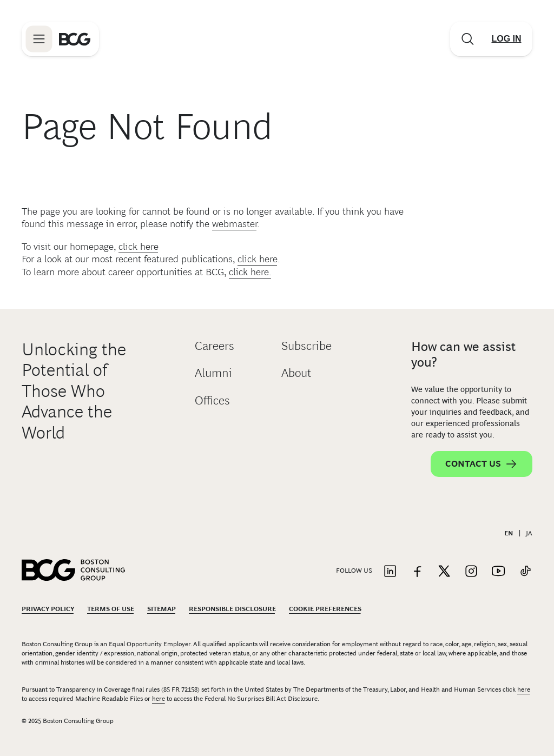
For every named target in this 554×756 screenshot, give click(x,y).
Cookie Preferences (325, 609)
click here (138, 247)
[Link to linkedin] (390, 572)
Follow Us (354, 571)
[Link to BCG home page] (75, 39)
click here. (250, 272)
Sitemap (161, 609)
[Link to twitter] (444, 572)
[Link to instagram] (471, 572)
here (524, 689)
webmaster (235, 224)
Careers (215, 346)
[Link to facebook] (417, 572)
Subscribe (306, 346)
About (296, 373)
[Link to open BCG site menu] (39, 39)
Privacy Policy (48, 609)
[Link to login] (506, 39)
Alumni (213, 373)
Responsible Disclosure (232, 609)
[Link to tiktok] (525, 572)
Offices (212, 400)
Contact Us (482, 464)
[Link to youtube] (498, 572)
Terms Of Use (111, 609)
